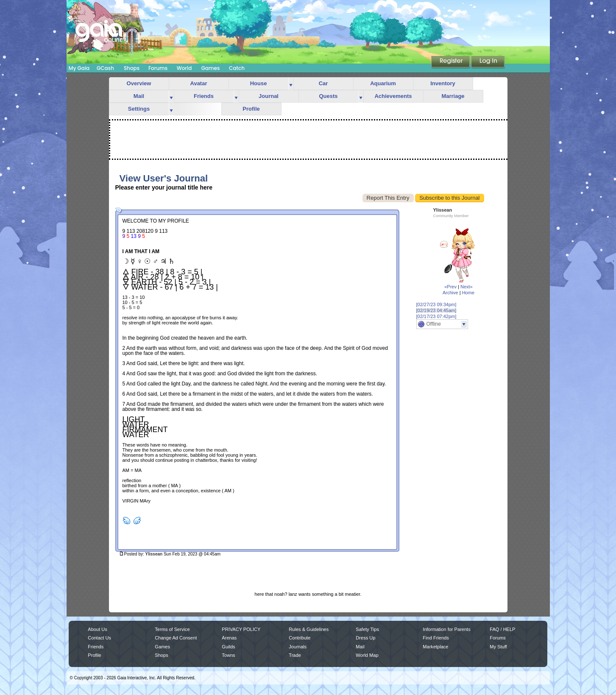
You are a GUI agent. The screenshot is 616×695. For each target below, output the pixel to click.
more (291, 84)
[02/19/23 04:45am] (436, 310)
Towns (228, 655)
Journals (298, 647)
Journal (269, 96)
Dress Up (365, 638)
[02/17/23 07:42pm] (436, 316)
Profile (251, 109)
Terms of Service (172, 629)
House (259, 83)
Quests (328, 96)
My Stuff (498, 647)
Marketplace (435, 647)
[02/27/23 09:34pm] (436, 304)
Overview (139, 83)
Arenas (229, 638)
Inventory (443, 83)
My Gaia (79, 68)
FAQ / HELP (502, 629)
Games (211, 68)
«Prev (450, 287)
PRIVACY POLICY (241, 629)
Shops (132, 68)
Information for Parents (446, 629)
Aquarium (383, 83)
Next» (467, 287)
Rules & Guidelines (309, 629)
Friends (204, 96)
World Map (367, 655)
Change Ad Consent (176, 638)
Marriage (453, 96)
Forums (158, 68)
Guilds (228, 647)
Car (323, 83)
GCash (105, 68)
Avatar (199, 83)
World (184, 68)
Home (468, 293)
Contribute (300, 638)
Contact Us (99, 638)
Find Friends (436, 638)
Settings (139, 109)
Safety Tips (367, 629)
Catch (237, 68)
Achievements (393, 96)
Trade (295, 655)
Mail (139, 96)
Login (488, 62)
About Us (97, 629)
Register (451, 62)
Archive (450, 293)
